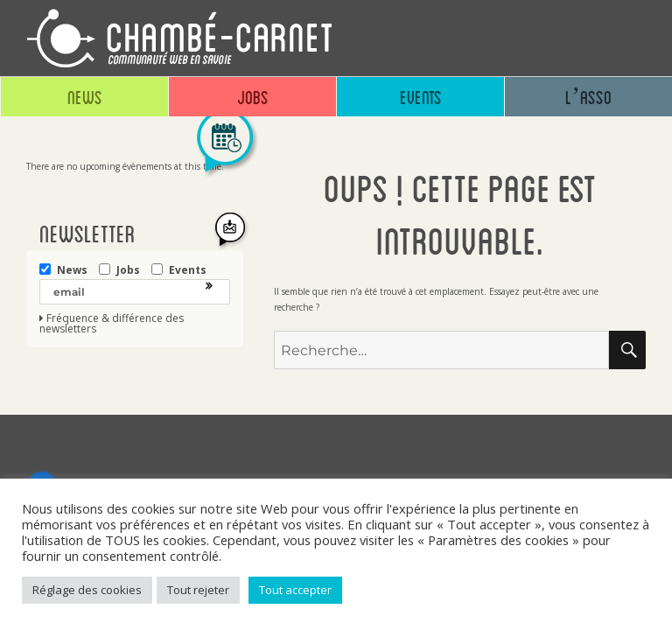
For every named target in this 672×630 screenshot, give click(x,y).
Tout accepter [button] (295, 590)
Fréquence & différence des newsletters (112, 324)
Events (421, 97)
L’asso (588, 97)
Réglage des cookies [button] (87, 590)
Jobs (253, 97)
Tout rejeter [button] (198, 590)
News (85, 97)
